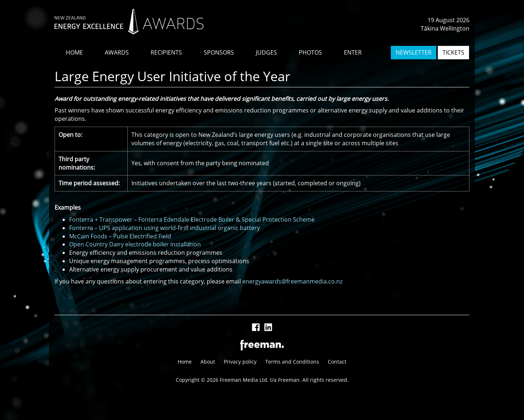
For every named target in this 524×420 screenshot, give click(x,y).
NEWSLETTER (414, 52)
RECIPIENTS (166, 52)
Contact (337, 362)
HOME (74, 52)
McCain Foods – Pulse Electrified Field (120, 236)
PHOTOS (310, 52)
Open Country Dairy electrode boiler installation (135, 244)
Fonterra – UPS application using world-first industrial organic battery (164, 228)
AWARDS (117, 52)
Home (185, 362)
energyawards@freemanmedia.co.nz (292, 281)
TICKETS (453, 52)
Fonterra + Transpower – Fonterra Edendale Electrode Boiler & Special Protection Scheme (192, 219)
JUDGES (266, 52)
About (208, 362)
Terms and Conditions (292, 362)
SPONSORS (219, 52)
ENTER (353, 52)
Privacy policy (240, 362)
